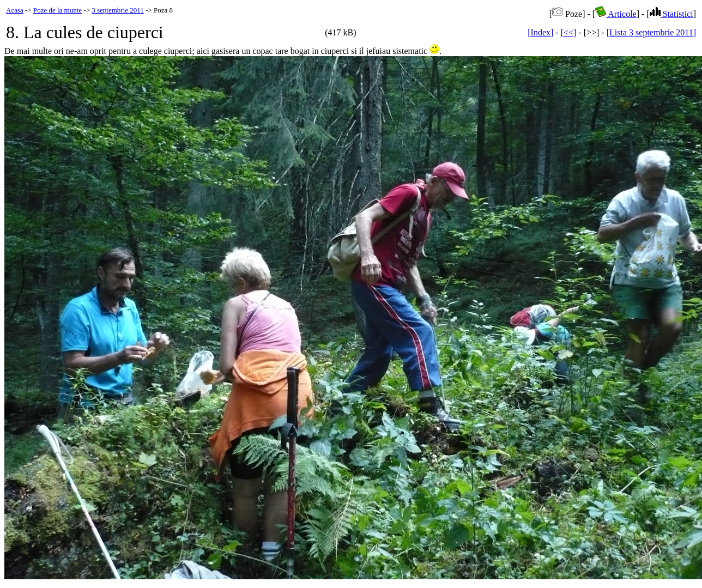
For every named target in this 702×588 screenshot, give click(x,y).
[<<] (569, 32)
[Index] (540, 32)
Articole (616, 14)
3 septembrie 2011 (118, 10)
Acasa (15, 10)
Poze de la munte (58, 10)
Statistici (671, 14)
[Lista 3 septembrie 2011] (651, 32)
